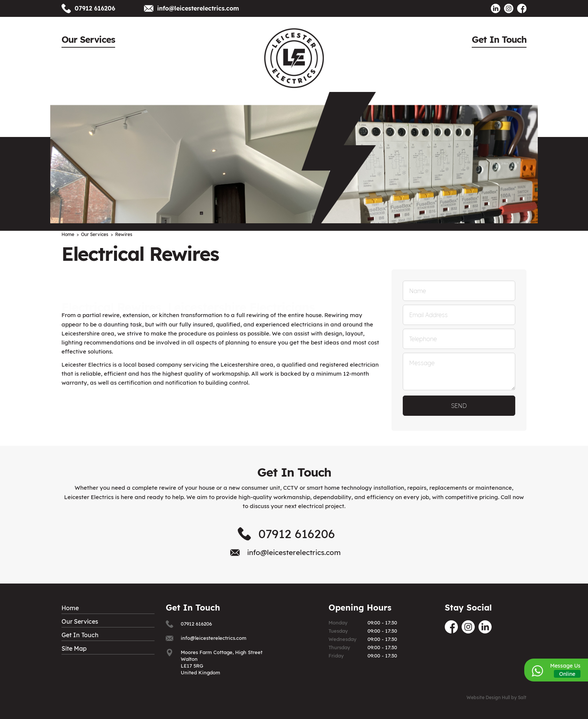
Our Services (88, 39)
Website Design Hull (488, 697)
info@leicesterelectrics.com (198, 8)
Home (70, 608)
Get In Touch (499, 39)
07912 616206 (95, 8)
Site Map (74, 648)
